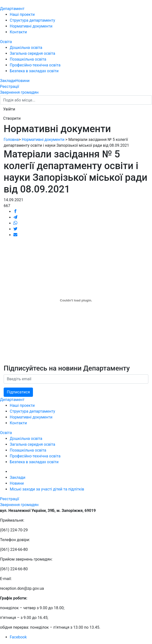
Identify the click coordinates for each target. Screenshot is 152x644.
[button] (9, 109)
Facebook (18, 637)
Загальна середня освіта (32, 53)
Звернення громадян (19, 92)
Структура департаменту (32, 20)
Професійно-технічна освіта (35, 65)
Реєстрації (10, 86)
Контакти (18, 32)
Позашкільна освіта (28, 59)
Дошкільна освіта (26, 48)
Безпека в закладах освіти (34, 71)
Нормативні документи (31, 26)
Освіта (6, 42)
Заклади (8, 81)
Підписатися (18, 392)
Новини (23, 81)
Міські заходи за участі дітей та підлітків (47, 489)
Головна (11, 140)
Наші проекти (22, 14)
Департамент (12, 9)
